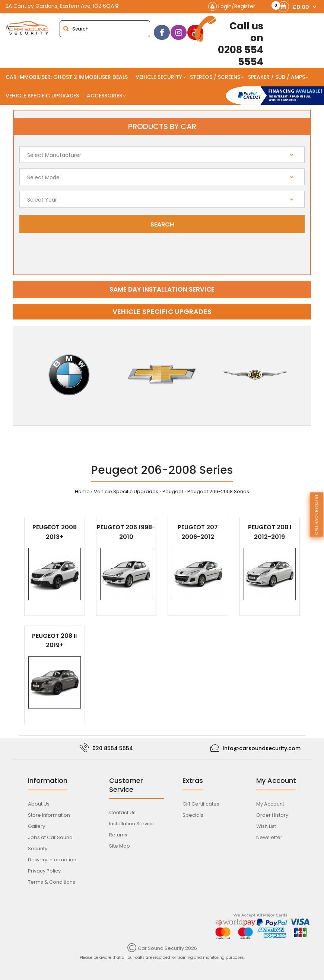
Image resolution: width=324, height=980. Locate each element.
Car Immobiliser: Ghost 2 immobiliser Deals (67, 77)
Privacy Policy (44, 871)
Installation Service (132, 824)
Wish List (266, 826)
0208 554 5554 (234, 42)
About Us (39, 804)
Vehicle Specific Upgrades (42, 96)
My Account (270, 804)
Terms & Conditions (52, 882)
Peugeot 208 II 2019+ (54, 641)
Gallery (36, 826)
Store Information (49, 815)
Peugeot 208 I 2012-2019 (270, 532)
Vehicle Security (159, 77)
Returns (118, 835)
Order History (272, 815)
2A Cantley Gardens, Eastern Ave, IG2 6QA (62, 6)
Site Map (120, 846)
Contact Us (122, 812)
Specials (193, 815)
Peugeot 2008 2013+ (55, 532)
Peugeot (173, 491)
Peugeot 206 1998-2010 (126, 532)
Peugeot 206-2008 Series (218, 491)
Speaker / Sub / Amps (277, 77)
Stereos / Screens (215, 77)
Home (82, 491)
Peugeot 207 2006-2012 (198, 532)
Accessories (104, 96)
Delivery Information (52, 860)
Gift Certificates (201, 804)
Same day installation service (162, 289)
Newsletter (269, 837)
